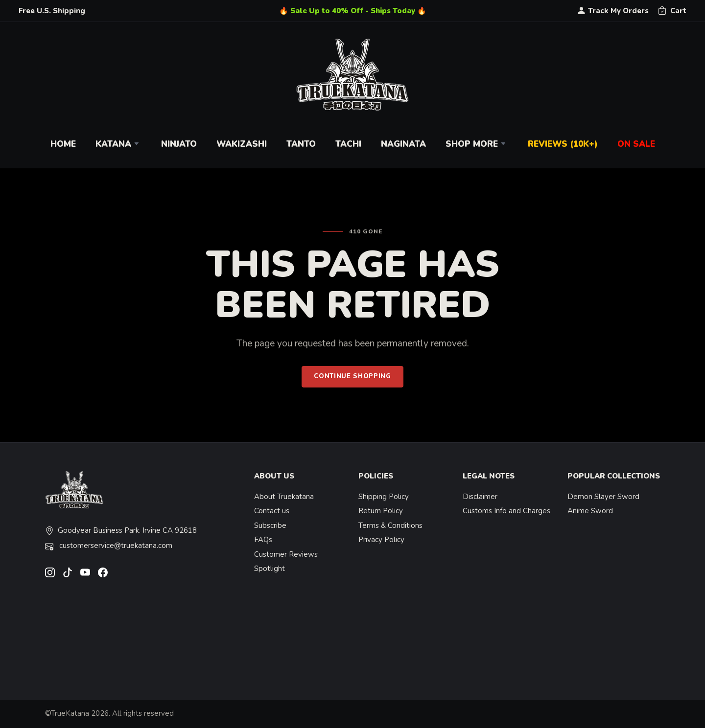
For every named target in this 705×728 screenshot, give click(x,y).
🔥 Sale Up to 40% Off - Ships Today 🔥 (353, 11)
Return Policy (381, 511)
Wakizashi (242, 144)
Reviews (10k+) (563, 144)
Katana (118, 144)
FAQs (263, 540)
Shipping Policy (384, 497)
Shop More (477, 144)
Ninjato (179, 144)
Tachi (348, 144)
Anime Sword (590, 511)
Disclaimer (480, 497)
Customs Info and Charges (506, 511)
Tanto (301, 144)
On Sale (636, 144)
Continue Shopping (352, 376)
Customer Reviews (286, 554)
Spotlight (270, 569)
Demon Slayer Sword (603, 497)
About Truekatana (284, 497)
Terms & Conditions (390, 525)
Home (63, 144)
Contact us (272, 511)
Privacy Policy (381, 540)
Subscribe (270, 525)
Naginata (403, 144)
